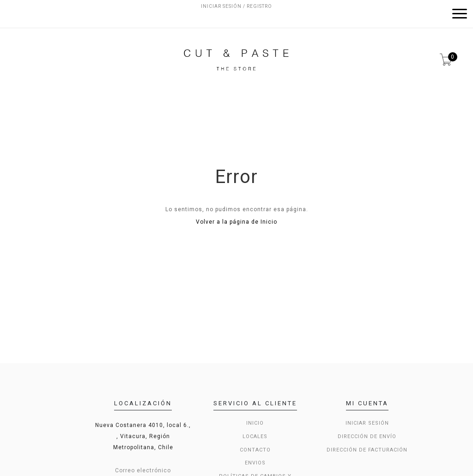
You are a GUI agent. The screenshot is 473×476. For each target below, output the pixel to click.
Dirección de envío (367, 436)
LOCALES (255, 436)
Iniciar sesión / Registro (236, 6)
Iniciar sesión (367, 423)
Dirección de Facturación (367, 450)
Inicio (255, 423)
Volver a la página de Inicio (236, 222)
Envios (255, 463)
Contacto (255, 450)
